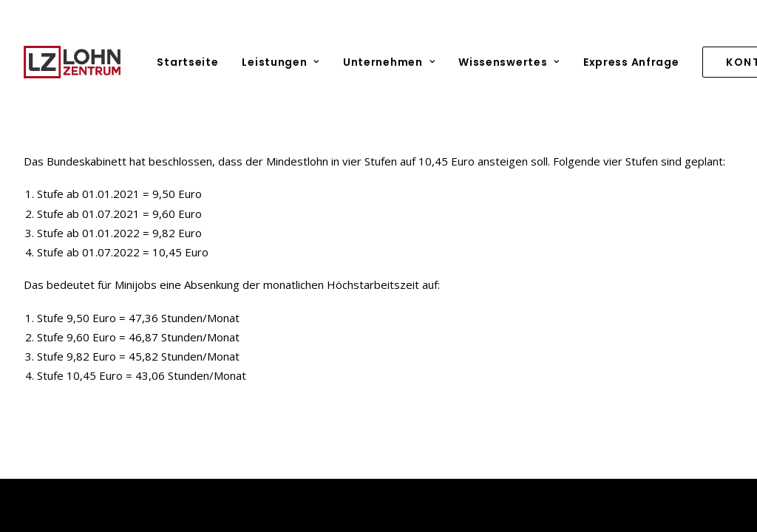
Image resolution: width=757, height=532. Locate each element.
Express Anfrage (631, 62)
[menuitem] (193, 62)
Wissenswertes (509, 62)
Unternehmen (389, 62)
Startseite (187, 62)
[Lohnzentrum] (72, 62)
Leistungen (281, 62)
